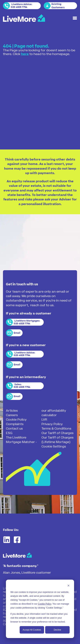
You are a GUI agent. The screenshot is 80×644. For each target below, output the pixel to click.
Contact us (14, 429)
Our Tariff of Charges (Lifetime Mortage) (57, 440)
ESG (9, 433)
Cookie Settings (54, 447)
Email (17, 333)
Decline (57, 630)
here (25, 54)
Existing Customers (58, 6)
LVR (44, 420)
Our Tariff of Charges (57, 433)
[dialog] (40, 609)
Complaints (15, 424)
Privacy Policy (52, 424)
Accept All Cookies (32, 630)
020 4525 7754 (19, 7)
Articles (12, 411)
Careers (12, 415)
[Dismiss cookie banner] (69, 586)
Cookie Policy (45, 604)
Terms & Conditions (56, 429)
